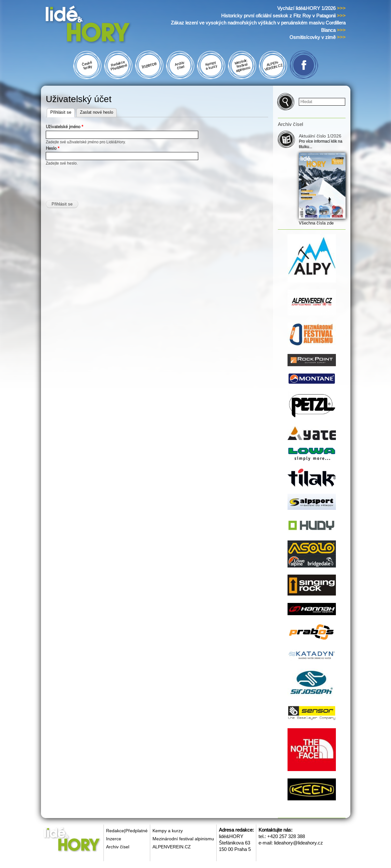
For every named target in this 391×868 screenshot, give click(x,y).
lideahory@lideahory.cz (298, 843)
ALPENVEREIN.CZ (172, 847)
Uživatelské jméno (64, 127)
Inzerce (114, 839)
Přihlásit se (63, 112)
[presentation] (95, 179)
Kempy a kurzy (168, 831)
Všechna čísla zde (316, 223)
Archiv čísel (118, 847)
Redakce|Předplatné (127, 831)
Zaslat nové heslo (97, 112)
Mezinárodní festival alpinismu (183, 839)
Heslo (53, 148)
